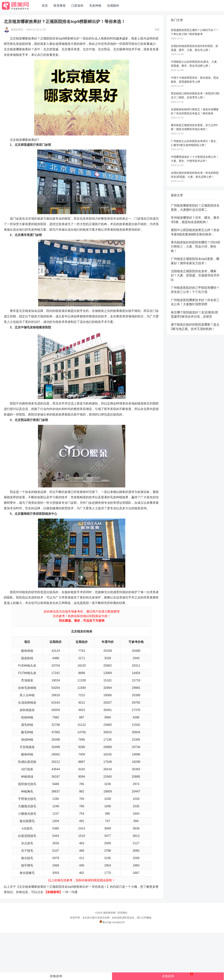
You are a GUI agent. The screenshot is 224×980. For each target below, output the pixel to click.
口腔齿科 (77, 6)
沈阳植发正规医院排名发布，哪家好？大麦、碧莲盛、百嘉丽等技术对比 (195, 275)
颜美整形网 (109, 913)
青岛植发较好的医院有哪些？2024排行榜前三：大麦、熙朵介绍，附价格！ (196, 247)
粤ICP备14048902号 (112, 922)
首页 (45, 6)
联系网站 (122, 913)
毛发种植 (95, 6)
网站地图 (131, 6)
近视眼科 (113, 6)
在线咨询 (178, 975)
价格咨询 (56, 976)
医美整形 (60, 6)
